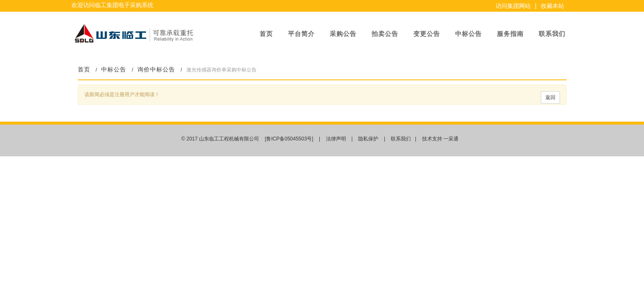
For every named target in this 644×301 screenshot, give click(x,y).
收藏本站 (552, 6)
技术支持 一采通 (440, 139)
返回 (550, 97)
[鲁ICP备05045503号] (290, 139)
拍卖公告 (385, 34)
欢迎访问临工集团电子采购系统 (112, 5)
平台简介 (301, 34)
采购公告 (343, 34)
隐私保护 (368, 139)
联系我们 (552, 34)
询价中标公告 (156, 70)
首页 (266, 34)
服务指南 (510, 34)
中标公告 (468, 34)
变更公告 (427, 34)
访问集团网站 (513, 6)
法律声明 (336, 139)
